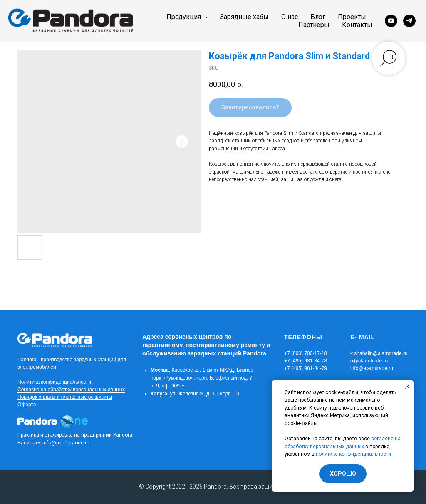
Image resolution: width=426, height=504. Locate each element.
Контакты (357, 25)
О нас (290, 17)
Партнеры (314, 25)
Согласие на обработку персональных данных (71, 390)
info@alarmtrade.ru (372, 368)
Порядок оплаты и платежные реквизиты (65, 397)
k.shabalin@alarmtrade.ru (379, 353)
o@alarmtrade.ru (369, 361)
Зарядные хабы (244, 17)
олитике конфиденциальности (355, 454)
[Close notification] (407, 387)
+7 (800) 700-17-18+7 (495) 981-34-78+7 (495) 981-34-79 (306, 361)
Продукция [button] (185, 17)
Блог (318, 17)
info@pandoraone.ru (66, 443)
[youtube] (391, 21)
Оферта (27, 405)
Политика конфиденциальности (54, 382)
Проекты (352, 17)
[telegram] (409, 21)
